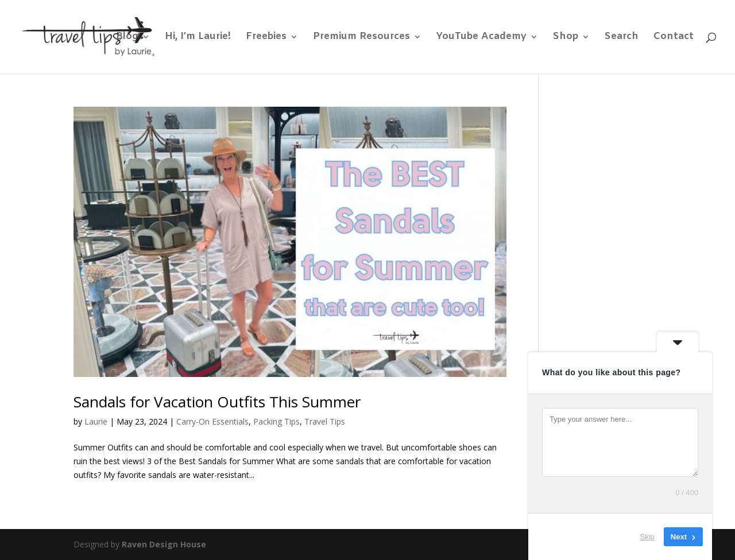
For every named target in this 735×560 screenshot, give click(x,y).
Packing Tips (276, 421)
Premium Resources (361, 38)
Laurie (96, 421)
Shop (566, 38)
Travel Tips (325, 421)
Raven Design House (164, 544)
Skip (647, 537)
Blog (127, 38)
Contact (674, 38)
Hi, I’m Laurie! (198, 38)
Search (622, 38)
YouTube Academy (481, 38)
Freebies (266, 38)
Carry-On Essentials (212, 421)
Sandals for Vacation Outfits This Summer (217, 402)
